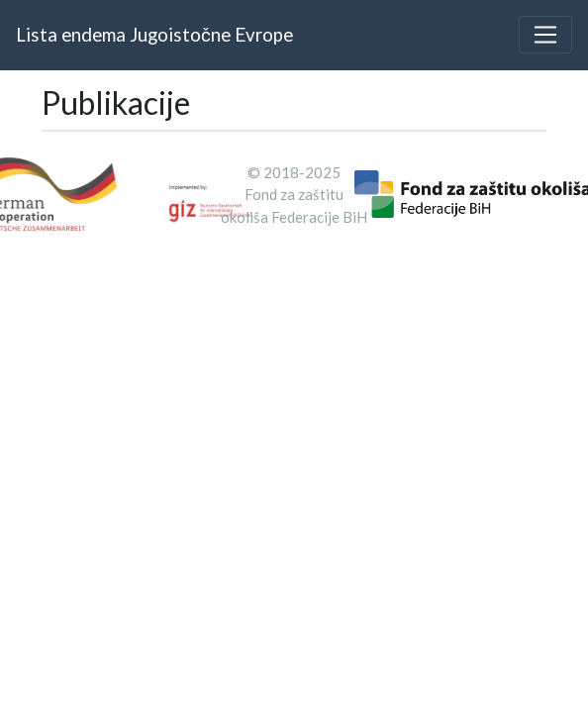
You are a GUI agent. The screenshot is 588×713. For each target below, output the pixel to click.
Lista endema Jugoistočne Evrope (154, 34)
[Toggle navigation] (545, 35)
